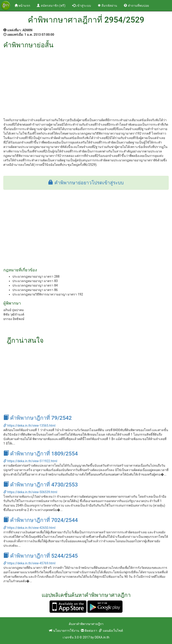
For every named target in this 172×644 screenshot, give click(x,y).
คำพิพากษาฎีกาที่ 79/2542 (38, 418)
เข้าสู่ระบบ (81, 6)
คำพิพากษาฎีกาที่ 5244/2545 (41, 556)
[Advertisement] (86, 82)
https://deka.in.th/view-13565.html (29, 426)
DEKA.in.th (102, 637)
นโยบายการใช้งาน (64, 631)
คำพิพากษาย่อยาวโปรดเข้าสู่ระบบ (86, 183)
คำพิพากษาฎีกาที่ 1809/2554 (41, 454)
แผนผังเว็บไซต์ (111, 631)
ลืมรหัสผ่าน (107, 6)
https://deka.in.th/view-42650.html (29, 528)
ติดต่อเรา (89, 631)
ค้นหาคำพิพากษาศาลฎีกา (86, 624)
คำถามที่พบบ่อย (136, 6)
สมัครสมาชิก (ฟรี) (51, 6)
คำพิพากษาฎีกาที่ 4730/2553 (41, 485)
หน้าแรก (24, 5)
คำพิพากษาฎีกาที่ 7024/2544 (41, 520)
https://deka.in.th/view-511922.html (30, 461)
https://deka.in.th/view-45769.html (29, 563)
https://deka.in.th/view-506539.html (30, 492)
